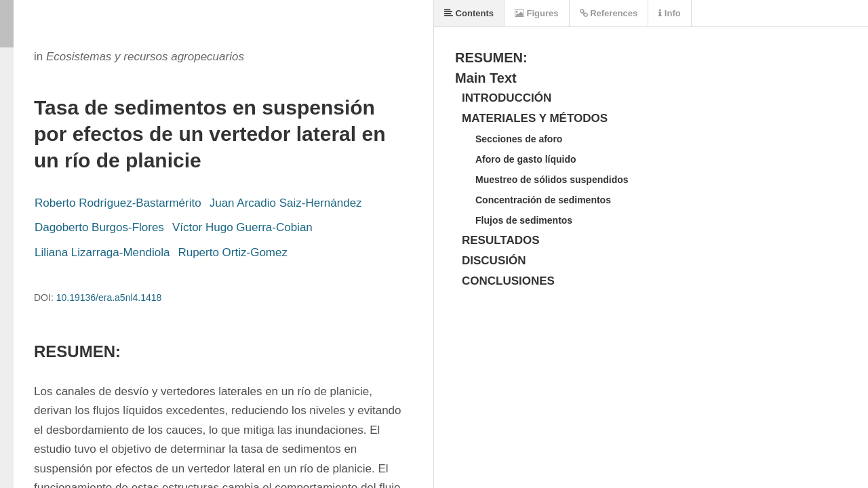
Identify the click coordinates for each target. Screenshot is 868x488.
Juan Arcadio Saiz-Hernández (286, 203)
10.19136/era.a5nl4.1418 (109, 298)
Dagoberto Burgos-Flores (99, 227)
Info (669, 13)
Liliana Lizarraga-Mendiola (102, 252)
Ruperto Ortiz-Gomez (233, 252)
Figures (537, 13)
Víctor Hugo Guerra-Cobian (242, 227)
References (609, 13)
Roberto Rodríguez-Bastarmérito (118, 203)
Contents (469, 13)
